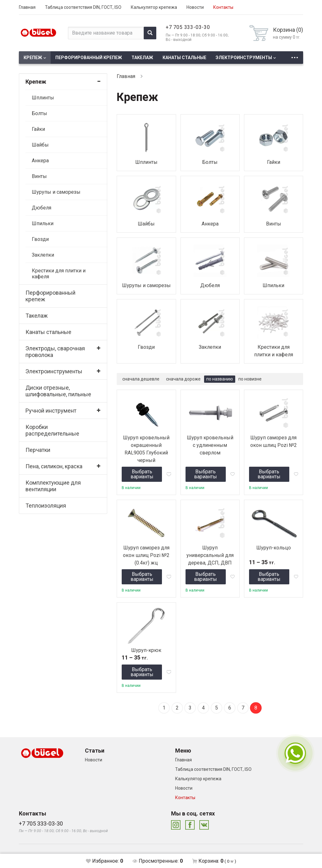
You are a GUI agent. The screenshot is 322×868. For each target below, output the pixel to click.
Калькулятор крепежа (154, 7)
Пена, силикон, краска (54, 466)
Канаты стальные (184, 58)
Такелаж (142, 58)
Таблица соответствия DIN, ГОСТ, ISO (83, 7)
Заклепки (43, 255)
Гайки (38, 129)
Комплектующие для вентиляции (53, 486)
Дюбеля (42, 208)
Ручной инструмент (51, 411)
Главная (27, 7)
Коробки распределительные (52, 430)
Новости (195, 7)
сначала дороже (183, 379)
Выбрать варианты (142, 474)
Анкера (40, 161)
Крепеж (33, 58)
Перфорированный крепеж (89, 58)
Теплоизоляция (46, 506)
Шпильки (43, 223)
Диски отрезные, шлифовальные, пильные (58, 391)
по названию (220, 379)
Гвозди (40, 239)
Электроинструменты (244, 58)
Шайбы (40, 145)
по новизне (250, 379)
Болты (39, 113)
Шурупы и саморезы (56, 192)
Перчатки (38, 450)
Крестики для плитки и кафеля (59, 274)
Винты (39, 176)
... (295, 56)
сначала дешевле (141, 379)
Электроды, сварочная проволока (55, 352)
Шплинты (43, 98)
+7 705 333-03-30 (188, 27)
